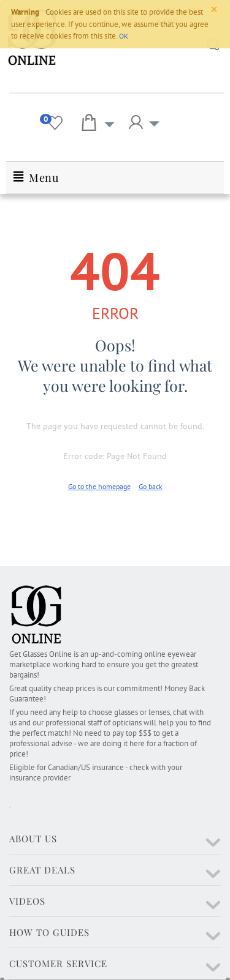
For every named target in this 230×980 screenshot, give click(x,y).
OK (124, 36)
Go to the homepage (99, 486)
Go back (151, 486)
